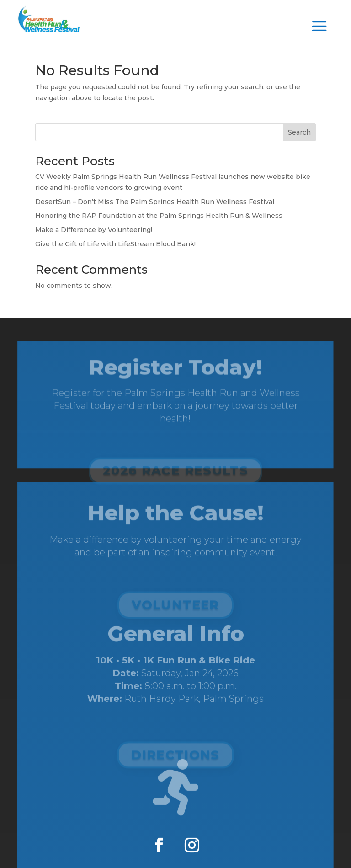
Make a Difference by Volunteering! (94, 230)
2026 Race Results (175, 478)
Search (299, 132)
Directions (175, 757)
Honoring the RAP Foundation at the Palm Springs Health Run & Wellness (159, 216)
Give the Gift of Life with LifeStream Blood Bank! (115, 244)
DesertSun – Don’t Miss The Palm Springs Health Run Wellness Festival (155, 202)
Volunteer (175, 609)
